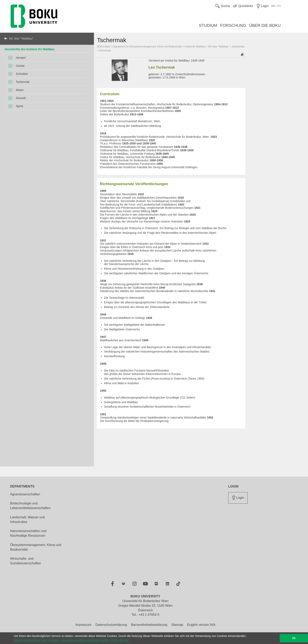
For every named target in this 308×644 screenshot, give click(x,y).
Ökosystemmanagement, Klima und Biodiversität (36, 547)
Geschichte (238, 47)
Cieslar (20, 66)
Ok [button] (294, 638)
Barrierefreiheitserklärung (149, 625)
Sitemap (177, 625)
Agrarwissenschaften (25, 494)
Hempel (21, 58)
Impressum (84, 625)
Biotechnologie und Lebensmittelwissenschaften (30, 506)
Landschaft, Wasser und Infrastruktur (27, 520)
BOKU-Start (103, 47)
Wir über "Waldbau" (21, 39)
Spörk (19, 106)
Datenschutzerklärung (111, 625)
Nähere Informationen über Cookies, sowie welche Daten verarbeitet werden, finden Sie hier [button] (71, 640)
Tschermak (23, 82)
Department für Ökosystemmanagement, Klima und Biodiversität (147, 47)
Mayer (20, 90)
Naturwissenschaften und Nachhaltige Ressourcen (28, 533)
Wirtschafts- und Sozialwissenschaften (26, 561)
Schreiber (22, 74)
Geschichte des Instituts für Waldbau (29, 49)
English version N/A (201, 625)
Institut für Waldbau (195, 47)
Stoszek (21, 98)
